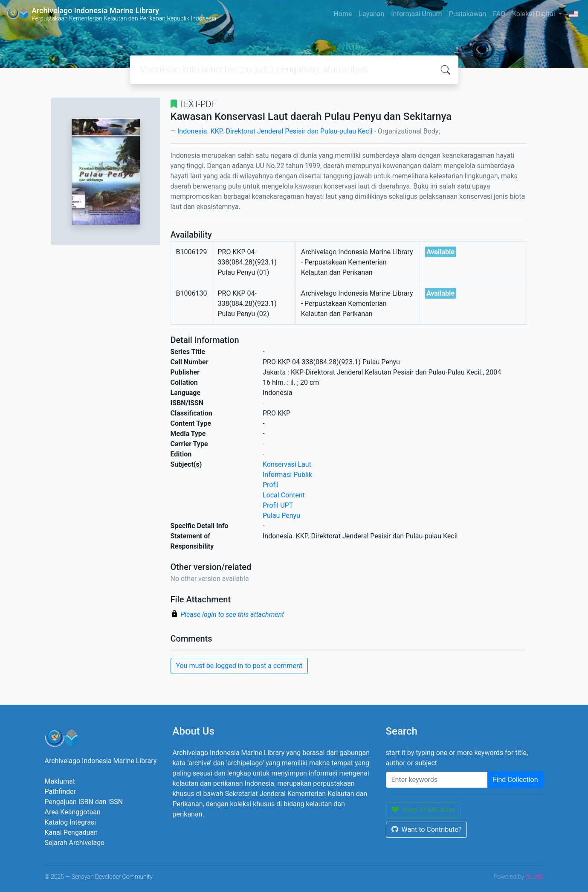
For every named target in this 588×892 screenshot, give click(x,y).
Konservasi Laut (287, 464)
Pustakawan (468, 14)
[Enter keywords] (437, 780)
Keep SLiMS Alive (423, 810)
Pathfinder (60, 792)
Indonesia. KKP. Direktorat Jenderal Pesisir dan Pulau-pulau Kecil (275, 131)
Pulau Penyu (281, 516)
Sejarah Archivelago (75, 843)
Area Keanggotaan (73, 812)
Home (343, 14)
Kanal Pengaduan (71, 832)
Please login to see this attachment (233, 615)
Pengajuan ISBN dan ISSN (84, 802)
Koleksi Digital (534, 14)
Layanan (371, 14)
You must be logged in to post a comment (239, 666)
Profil (271, 485)
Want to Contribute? (427, 830)
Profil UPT (278, 505)
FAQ (499, 14)
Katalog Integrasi (71, 822)
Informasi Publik (287, 475)
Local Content (284, 495)
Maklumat (60, 781)
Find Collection (516, 780)
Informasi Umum (416, 14)
